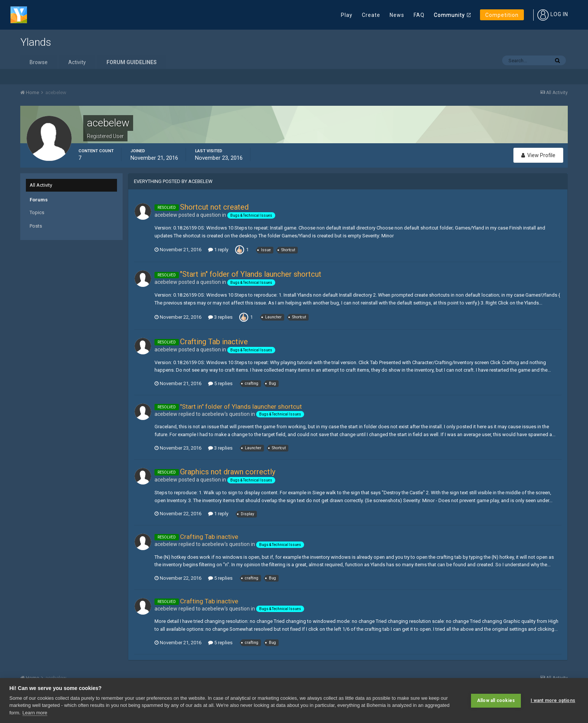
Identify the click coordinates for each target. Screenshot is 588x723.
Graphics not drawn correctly (228, 472)
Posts (36, 226)
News (397, 15)
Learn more (35, 713)
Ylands (36, 42)
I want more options (553, 700)
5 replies (220, 383)
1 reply (218, 250)
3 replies (220, 317)
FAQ (419, 15)
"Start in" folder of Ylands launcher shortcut (251, 274)
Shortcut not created (214, 207)
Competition (502, 15)
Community (449, 15)
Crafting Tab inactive (214, 342)
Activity (77, 62)
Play (347, 15)
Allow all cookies (496, 700)
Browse (39, 62)
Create (371, 15)
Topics (37, 212)
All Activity (41, 185)
